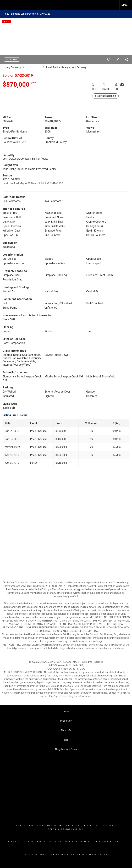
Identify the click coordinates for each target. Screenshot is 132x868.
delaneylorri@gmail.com (66, 829)
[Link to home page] (4, 5)
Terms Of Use (18, 842)
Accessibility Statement (73, 842)
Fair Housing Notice (109, 842)
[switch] (109, 60)
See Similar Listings (105, 96)
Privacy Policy (41, 842)
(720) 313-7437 (105, 825)
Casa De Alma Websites (90, 854)
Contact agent (12, 59)
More (125, 5)
